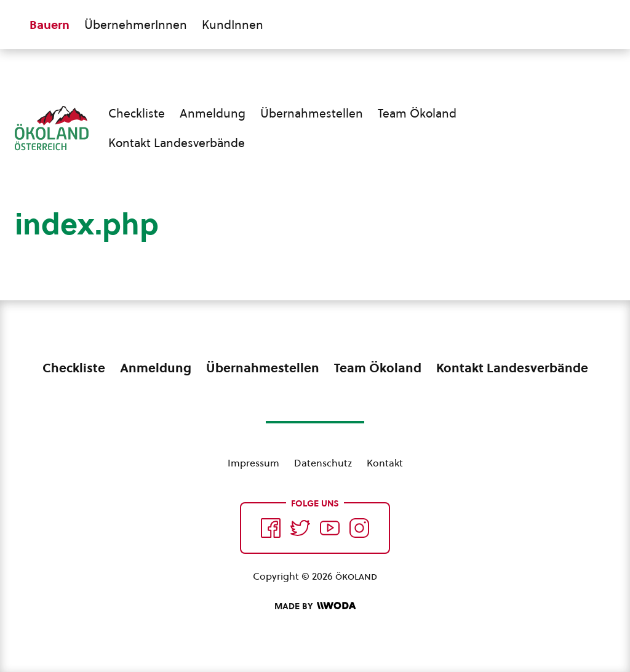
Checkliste (137, 113)
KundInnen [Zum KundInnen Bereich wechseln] (233, 25)
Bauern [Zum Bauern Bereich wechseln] (50, 25)
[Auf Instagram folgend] (359, 528)
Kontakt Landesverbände (177, 143)
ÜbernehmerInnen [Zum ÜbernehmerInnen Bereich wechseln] (136, 25)
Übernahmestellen (312, 113)
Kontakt (385, 463)
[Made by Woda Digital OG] (315, 606)
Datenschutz (323, 463)
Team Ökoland (417, 113)
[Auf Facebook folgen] (271, 528)
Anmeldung (213, 113)
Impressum (253, 463)
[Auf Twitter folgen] (300, 528)
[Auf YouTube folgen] (330, 528)
